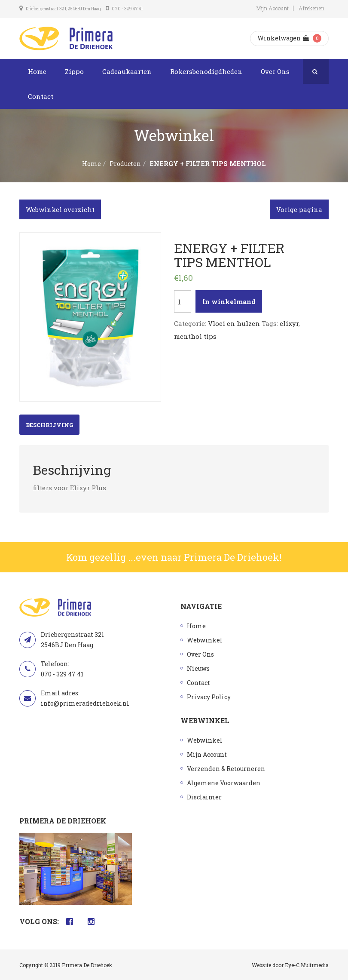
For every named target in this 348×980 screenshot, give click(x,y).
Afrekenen (311, 8)
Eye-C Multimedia (307, 965)
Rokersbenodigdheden (206, 71)
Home (37, 71)
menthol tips (195, 336)
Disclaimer (204, 797)
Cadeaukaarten (127, 71)
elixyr (289, 323)
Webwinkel (205, 640)
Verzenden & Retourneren (226, 769)
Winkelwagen (283, 38)
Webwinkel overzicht (60, 209)
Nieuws (198, 668)
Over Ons (275, 71)
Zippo (74, 71)
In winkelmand (229, 301)
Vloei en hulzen (234, 323)
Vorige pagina (299, 209)
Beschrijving (49, 425)
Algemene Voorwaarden (224, 783)
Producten (125, 164)
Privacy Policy (209, 697)
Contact (41, 96)
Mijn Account (272, 8)
